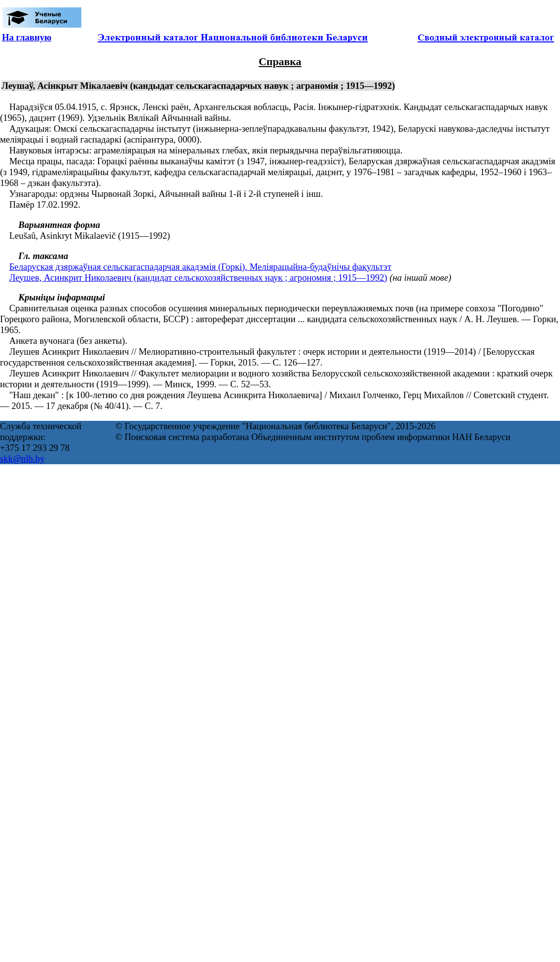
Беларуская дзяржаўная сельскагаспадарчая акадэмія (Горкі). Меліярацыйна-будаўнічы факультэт (200, 267)
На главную (27, 37)
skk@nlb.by (22, 459)
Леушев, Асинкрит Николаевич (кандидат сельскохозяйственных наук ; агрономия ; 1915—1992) (198, 277)
